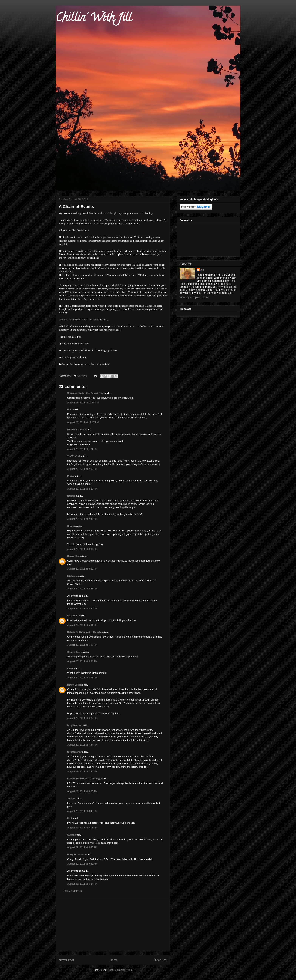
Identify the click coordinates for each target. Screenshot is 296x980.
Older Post (160, 960)
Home (114, 960)
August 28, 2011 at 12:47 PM (83, 422)
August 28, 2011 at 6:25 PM (82, 678)
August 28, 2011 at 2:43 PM (82, 519)
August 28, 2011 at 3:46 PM (82, 589)
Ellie (70, 409)
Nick (70, 818)
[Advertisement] (113, 925)
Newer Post (66, 960)
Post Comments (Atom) (121, 970)
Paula (71, 476)
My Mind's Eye (76, 429)
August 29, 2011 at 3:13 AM (82, 828)
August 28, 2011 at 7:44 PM (82, 745)
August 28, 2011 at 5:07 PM (82, 645)
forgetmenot (74, 725)
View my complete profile (194, 297)
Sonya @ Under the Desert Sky (85, 393)
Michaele (72, 576)
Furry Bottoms (76, 855)
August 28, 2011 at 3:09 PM (82, 549)
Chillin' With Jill (94, 19)
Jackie (71, 799)
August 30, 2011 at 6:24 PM (82, 884)
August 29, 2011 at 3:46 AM (82, 847)
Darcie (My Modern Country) (84, 779)
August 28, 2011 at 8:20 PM (82, 791)
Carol (70, 668)
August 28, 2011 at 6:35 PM (82, 718)
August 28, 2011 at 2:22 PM (82, 489)
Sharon (71, 526)
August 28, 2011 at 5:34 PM (82, 661)
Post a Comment (73, 891)
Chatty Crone (75, 652)
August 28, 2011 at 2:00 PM (82, 469)
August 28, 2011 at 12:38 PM (83, 403)
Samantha (73, 556)
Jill (202, 270)
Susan (71, 835)
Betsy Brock (74, 685)
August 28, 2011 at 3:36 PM (82, 569)
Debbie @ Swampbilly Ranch (84, 632)
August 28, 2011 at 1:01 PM (82, 449)
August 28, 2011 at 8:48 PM (82, 811)
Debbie (71, 496)
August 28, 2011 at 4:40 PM (82, 609)
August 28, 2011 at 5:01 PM (82, 625)
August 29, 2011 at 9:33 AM (82, 864)
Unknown (73, 616)
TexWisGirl (74, 456)
